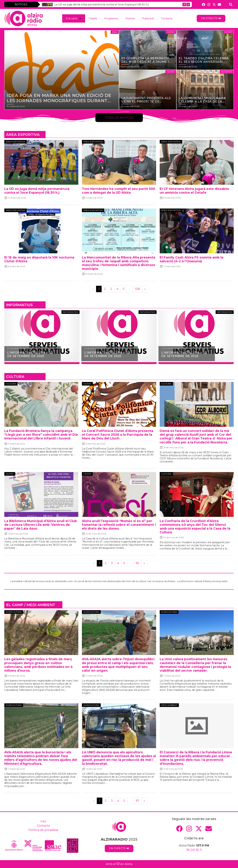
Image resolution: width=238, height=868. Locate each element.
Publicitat (148, 18)
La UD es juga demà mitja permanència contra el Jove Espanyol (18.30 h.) (102, 4)
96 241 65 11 (194, 850)
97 (137, 801)
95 (137, 563)
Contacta (167, 18)
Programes (111, 18)
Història (130, 18)
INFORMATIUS (19, 305)
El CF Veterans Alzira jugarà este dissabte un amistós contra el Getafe (194, 191)
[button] (8, 337)
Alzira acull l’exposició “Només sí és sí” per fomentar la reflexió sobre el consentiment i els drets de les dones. (119, 525)
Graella (93, 18)
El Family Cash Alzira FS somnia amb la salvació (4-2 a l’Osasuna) (191, 259)
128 (137, 289)
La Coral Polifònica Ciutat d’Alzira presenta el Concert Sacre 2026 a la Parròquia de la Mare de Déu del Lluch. (118, 435)
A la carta (74, 18)
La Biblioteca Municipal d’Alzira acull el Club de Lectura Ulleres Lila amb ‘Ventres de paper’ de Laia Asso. (41, 525)
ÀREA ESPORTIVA (23, 135)
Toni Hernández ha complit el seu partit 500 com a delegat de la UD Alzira (118, 191)
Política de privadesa (43, 830)
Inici (43, 821)
